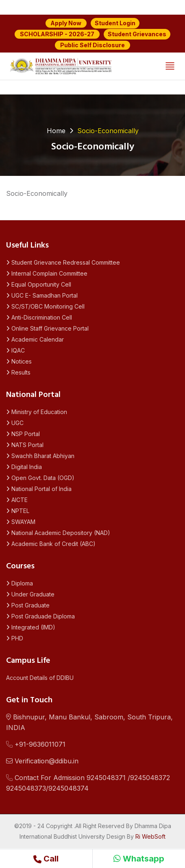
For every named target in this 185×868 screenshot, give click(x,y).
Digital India (24, 467)
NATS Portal (25, 445)
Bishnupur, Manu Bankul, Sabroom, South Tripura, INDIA (89, 722)
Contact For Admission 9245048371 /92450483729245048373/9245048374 (88, 783)
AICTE (17, 500)
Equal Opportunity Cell (39, 284)
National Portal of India (39, 489)
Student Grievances (137, 34)
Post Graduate (28, 605)
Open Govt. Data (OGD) (40, 478)
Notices (19, 361)
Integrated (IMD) (31, 627)
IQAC (15, 350)
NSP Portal (23, 434)
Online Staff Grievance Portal (47, 328)
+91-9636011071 (36, 744)
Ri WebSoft (150, 836)
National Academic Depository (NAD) (58, 533)
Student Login (115, 23)
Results (18, 372)
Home (56, 131)
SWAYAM (21, 522)
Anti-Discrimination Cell (39, 317)
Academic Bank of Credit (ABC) (51, 544)
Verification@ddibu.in (42, 761)
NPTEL (18, 511)
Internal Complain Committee (47, 273)
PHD (15, 638)
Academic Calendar (35, 339)
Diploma (20, 583)
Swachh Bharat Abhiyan (40, 456)
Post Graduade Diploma (40, 616)
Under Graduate (30, 594)
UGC (15, 423)
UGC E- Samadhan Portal (42, 295)
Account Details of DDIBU (40, 678)
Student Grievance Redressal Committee (63, 262)
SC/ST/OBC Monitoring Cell (45, 306)
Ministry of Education (37, 412)
